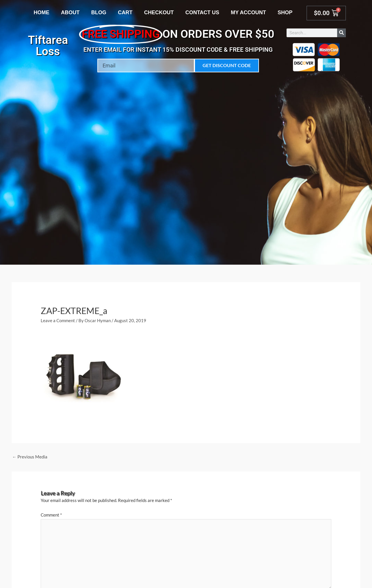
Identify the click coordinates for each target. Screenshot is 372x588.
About (70, 12)
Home (42, 12)
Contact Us (202, 12)
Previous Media (30, 457)
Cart (125, 12)
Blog (99, 12)
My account (248, 12)
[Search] (341, 33)
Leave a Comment (58, 320)
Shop (285, 12)
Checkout (159, 12)
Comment (51, 515)
